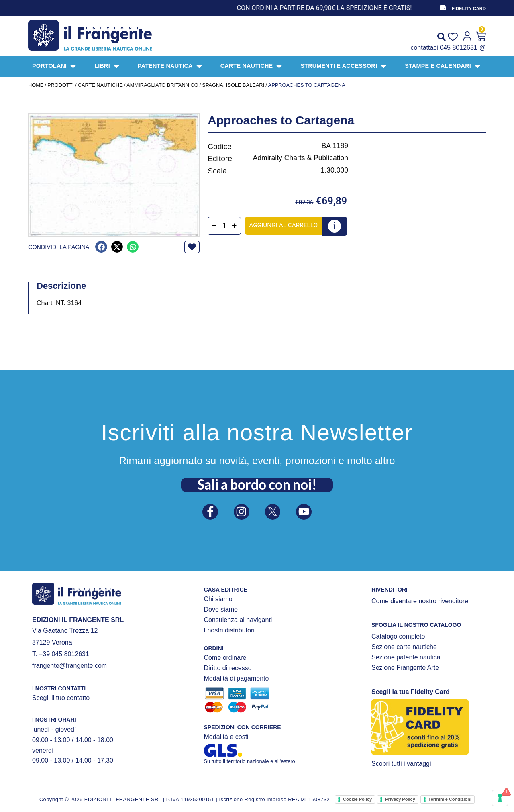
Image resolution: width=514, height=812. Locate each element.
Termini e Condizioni (450, 799)
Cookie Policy (357, 799)
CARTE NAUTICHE (100, 85)
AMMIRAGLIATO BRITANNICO (162, 85)
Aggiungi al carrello (287, 225)
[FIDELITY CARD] (442, 8)
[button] (101, 247)
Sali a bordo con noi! (257, 482)
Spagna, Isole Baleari (233, 85)
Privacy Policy (400, 799)
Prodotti (61, 85)
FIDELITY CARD (469, 8)
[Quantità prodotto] (228, 226)
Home (36, 85)
